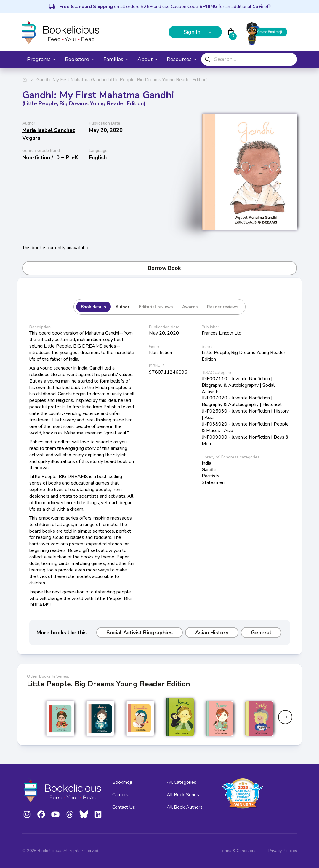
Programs (41, 59)
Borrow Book (159, 268)
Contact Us (124, 807)
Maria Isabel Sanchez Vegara (49, 134)
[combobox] (249, 59)
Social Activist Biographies (140, 633)
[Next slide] (285, 717)
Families (116, 59)
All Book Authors (185, 807)
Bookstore (79, 59)
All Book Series (183, 795)
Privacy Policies (283, 851)
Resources (182, 59)
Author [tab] (122, 307)
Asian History (212, 633)
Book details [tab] (93, 307)
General (261, 633)
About (147, 59)
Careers (120, 795)
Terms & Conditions (238, 851)
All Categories (182, 782)
